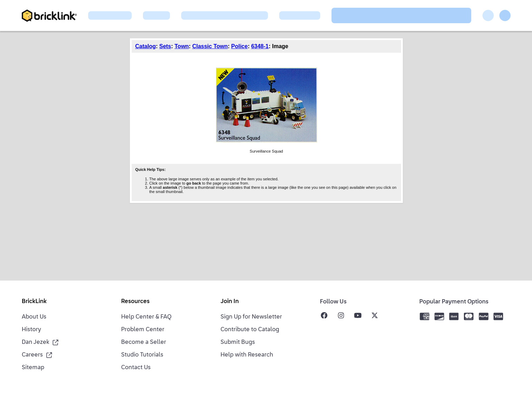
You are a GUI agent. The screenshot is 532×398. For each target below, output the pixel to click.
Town (182, 46)
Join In (230, 302)
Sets (165, 46)
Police (239, 46)
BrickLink (34, 302)
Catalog (146, 46)
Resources (135, 302)
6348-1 (260, 46)
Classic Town (210, 46)
